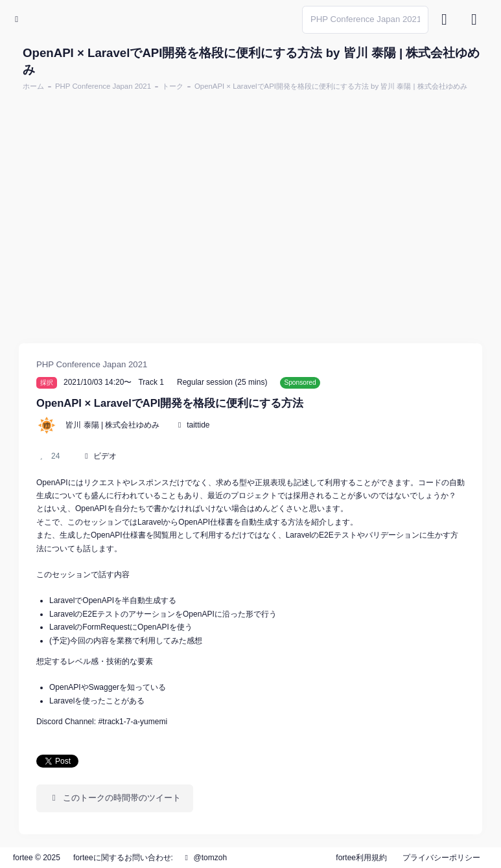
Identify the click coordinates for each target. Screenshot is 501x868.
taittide (198, 425)
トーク (173, 86)
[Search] (365, 20)
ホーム (33, 86)
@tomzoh (204, 858)
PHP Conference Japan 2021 (103, 86)
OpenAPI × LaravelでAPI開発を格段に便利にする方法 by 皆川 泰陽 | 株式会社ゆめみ (331, 86)
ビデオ (105, 456)
